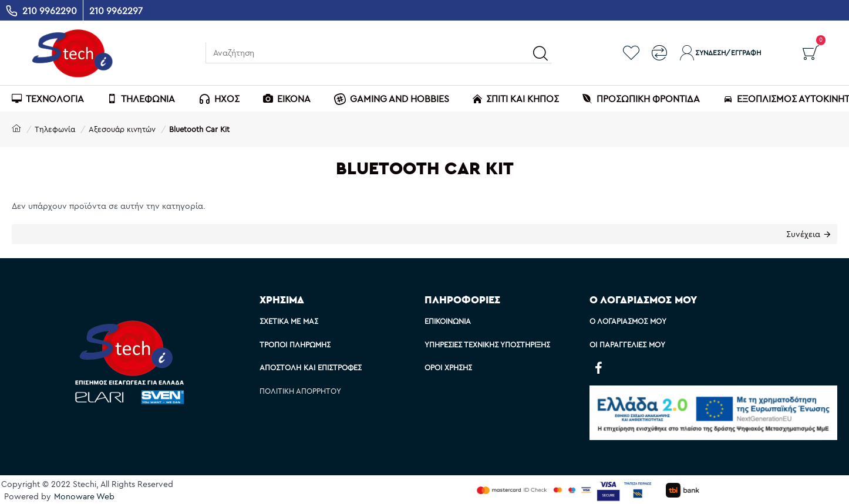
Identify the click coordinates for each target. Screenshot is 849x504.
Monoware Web (84, 496)
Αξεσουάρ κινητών (122, 129)
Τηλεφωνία (55, 129)
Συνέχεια (803, 234)
